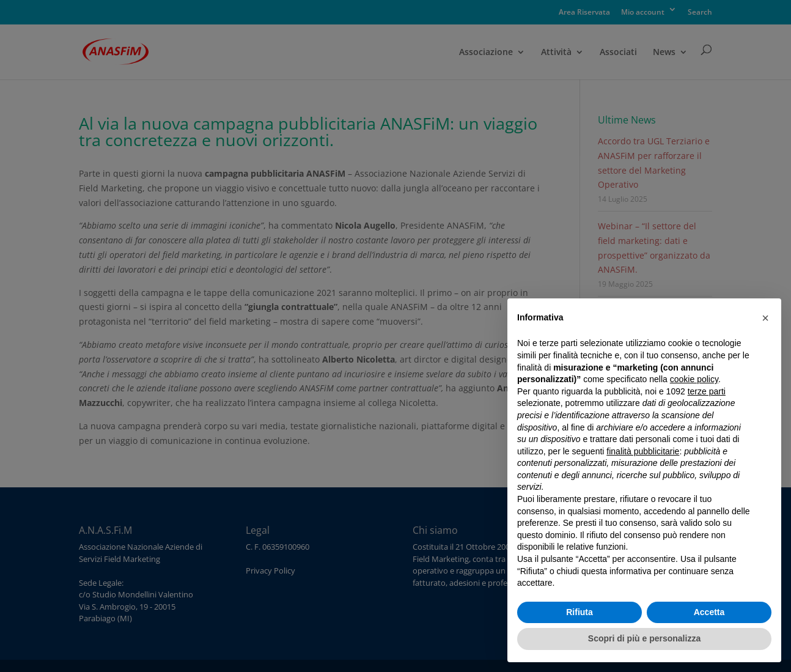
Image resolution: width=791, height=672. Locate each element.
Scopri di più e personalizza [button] (644, 638)
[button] (765, 318)
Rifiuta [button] (579, 612)
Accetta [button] (709, 612)
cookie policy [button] (694, 379)
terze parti (707, 391)
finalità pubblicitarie (643, 451)
